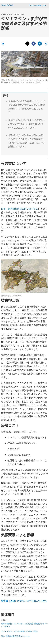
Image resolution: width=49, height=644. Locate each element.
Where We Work (7, 5)
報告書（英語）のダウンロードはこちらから (24, 601)
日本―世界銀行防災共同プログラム (20, 209)
